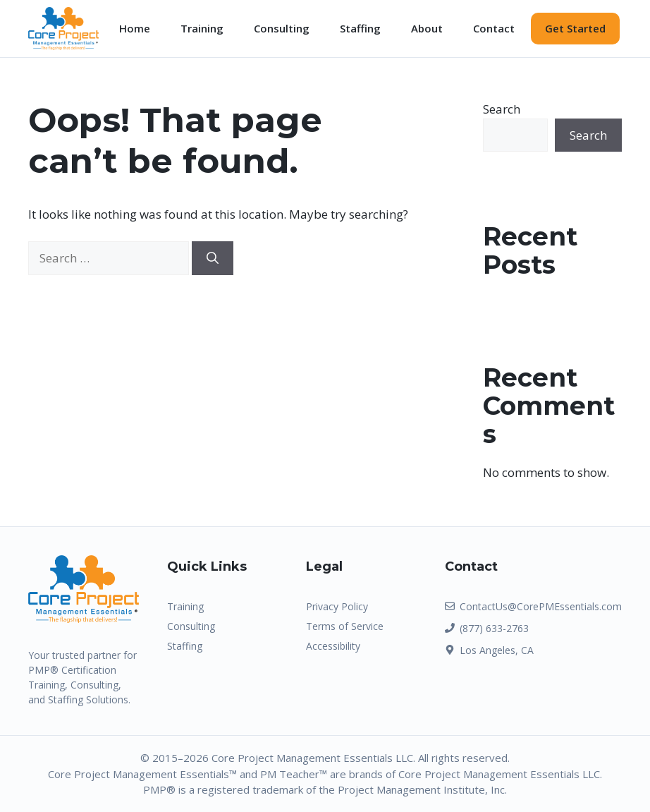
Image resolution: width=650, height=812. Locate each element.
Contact (494, 28)
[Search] (213, 258)
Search (502, 109)
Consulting (282, 28)
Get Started (575, 28)
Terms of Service (345, 626)
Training (202, 28)
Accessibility (333, 646)
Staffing (360, 28)
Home (135, 28)
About (427, 28)
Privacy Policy (337, 606)
